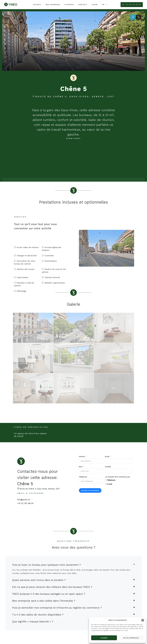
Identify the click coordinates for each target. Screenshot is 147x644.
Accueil (37, 5)
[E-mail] (106, 484)
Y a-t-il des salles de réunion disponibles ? (38, 615)
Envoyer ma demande (90, 490)
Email (107, 457)
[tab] (133, 17)
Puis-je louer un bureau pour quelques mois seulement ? (46, 565)
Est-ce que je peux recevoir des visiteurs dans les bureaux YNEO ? (52, 587)
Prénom (82, 457)
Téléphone (83, 477)
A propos (69, 5)
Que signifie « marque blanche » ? (33, 622)
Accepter (104, 638)
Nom (81, 467)
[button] (143, 620)
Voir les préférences (131, 638)
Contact (83, 5)
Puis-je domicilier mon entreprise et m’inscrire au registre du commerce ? (57, 608)
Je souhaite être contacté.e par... (118, 477)
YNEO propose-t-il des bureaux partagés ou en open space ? (49, 594)
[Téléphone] (106, 480)
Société (108, 467)
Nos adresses (53, 5)
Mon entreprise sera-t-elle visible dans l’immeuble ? (44, 601)
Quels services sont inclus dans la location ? (39, 580)
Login (95, 5)
